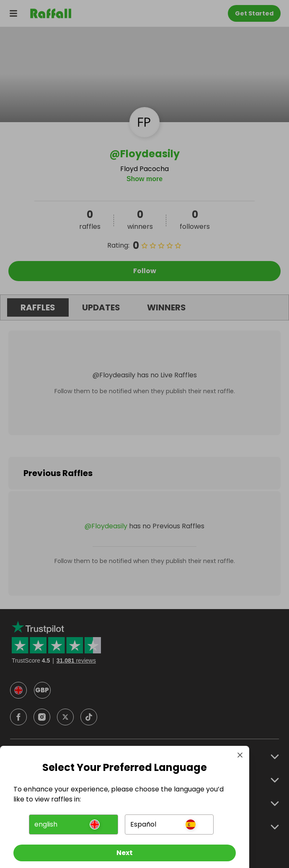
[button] (73, 824)
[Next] (125, 853)
